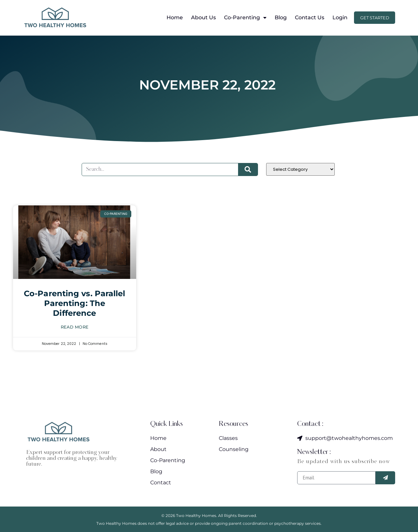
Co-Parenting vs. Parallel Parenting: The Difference (75, 303)
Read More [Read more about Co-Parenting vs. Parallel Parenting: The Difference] (75, 327)
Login (336, 18)
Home (171, 18)
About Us (200, 18)
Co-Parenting (241, 18)
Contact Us (306, 18)
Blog (277, 18)
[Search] (248, 169)
